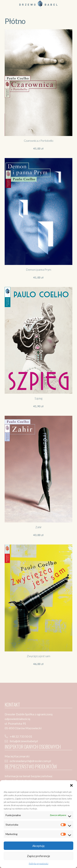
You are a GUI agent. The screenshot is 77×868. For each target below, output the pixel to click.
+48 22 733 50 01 (21, 736)
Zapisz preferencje (38, 856)
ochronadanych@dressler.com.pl (30, 761)
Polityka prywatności (39, 863)
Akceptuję (38, 846)
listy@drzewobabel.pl (24, 741)
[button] (71, 785)
